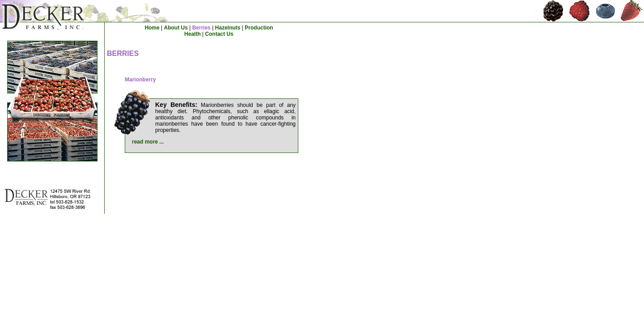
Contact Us (219, 34)
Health (193, 34)
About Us (176, 28)
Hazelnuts (228, 28)
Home (152, 28)
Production (259, 28)
